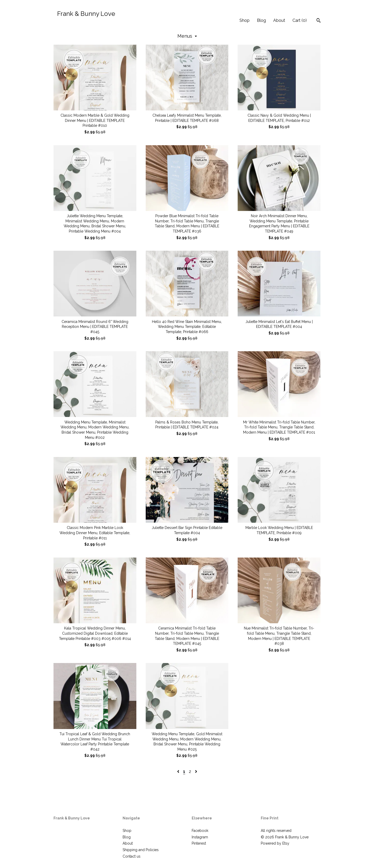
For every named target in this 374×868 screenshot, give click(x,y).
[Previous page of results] (179, 771)
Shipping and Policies (141, 850)
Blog (261, 20)
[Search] (319, 21)
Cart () (300, 20)
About (279, 20)
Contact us (132, 856)
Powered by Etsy (275, 843)
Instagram (200, 837)
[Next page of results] (196, 771)
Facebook (200, 831)
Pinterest (199, 843)
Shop (245, 20)
